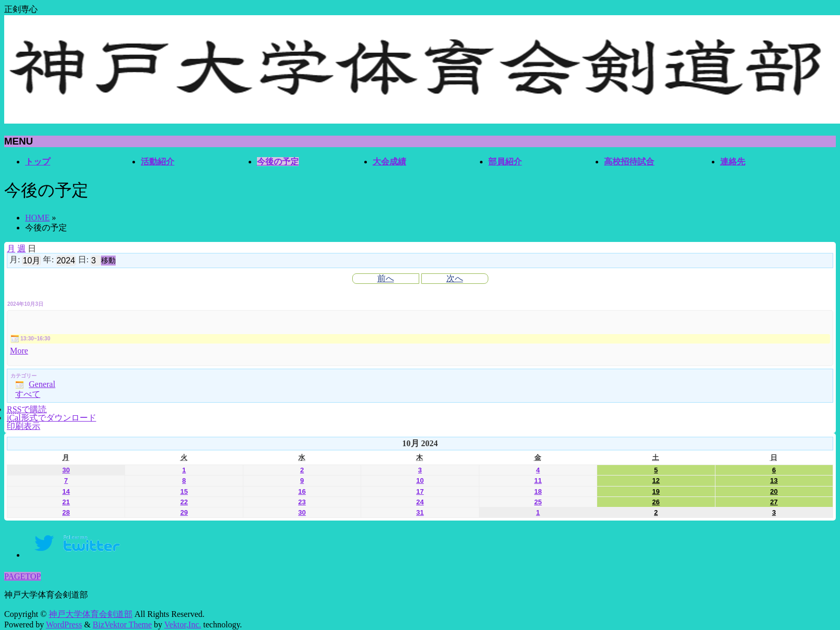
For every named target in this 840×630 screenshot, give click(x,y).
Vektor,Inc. (183, 625)
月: (15, 259)
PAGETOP (23, 576)
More (19, 351)
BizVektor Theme (122, 625)
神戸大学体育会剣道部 (91, 614)
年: (48, 259)
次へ (455, 278)
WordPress (64, 625)
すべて (28, 394)
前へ (386, 278)
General (35, 384)
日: (83, 259)
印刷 (24, 426)
